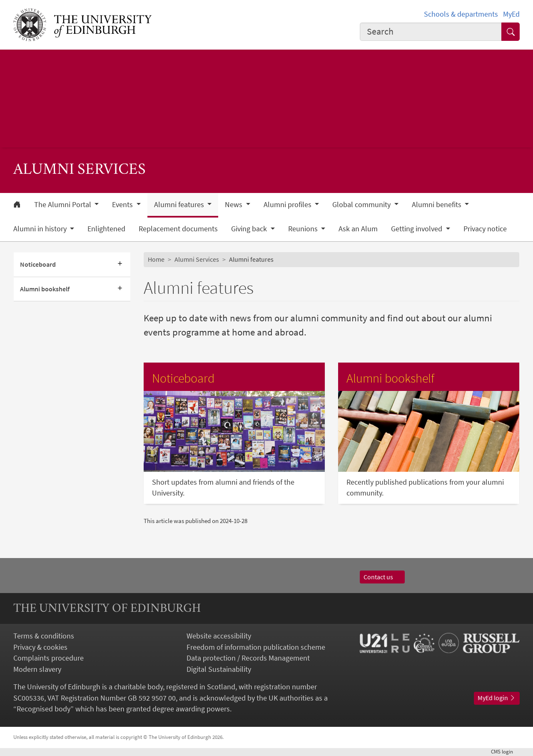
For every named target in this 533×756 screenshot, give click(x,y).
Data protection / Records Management (248, 658)
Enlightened (106, 229)
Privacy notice (485, 229)
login (505, 752)
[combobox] (431, 32)
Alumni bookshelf (45, 289)
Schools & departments (461, 14)
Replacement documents (178, 229)
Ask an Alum (358, 229)
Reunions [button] (304, 229)
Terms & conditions (44, 636)
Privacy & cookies (40, 647)
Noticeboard (38, 264)
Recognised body (44, 709)
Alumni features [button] (180, 205)
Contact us (382, 577)
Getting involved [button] (417, 229)
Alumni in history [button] (41, 229)
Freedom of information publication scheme (256, 647)
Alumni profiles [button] (288, 205)
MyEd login (497, 698)
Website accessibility (219, 636)
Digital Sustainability (219, 669)
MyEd (511, 14)
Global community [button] (362, 205)
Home (156, 259)
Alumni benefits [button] (437, 205)
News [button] (234, 205)
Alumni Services (197, 259)
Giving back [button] (250, 229)
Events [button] (123, 205)
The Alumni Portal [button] (64, 205)
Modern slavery (37, 669)
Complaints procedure (49, 658)
